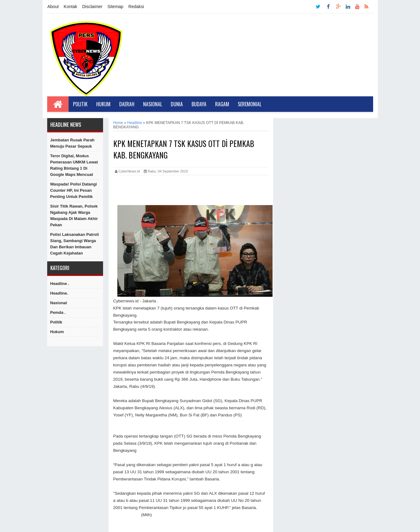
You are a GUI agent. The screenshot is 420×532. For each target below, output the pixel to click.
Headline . (60, 284)
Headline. (59, 293)
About (53, 7)
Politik (80, 104)
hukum (57, 332)
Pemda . (58, 312)
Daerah (127, 104)
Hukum (103, 104)
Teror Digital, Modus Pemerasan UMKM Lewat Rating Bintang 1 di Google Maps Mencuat (74, 165)
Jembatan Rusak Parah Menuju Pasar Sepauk (72, 143)
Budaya (199, 104)
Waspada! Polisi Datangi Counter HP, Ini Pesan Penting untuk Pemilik (74, 190)
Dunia (177, 104)
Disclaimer (92, 7)
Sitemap (115, 7)
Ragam (222, 104)
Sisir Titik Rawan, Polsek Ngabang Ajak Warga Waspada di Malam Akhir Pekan (74, 216)
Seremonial (250, 104)
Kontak (70, 7)
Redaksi (136, 7)
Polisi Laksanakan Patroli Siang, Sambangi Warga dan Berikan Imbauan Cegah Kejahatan (75, 244)
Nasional (153, 104)
